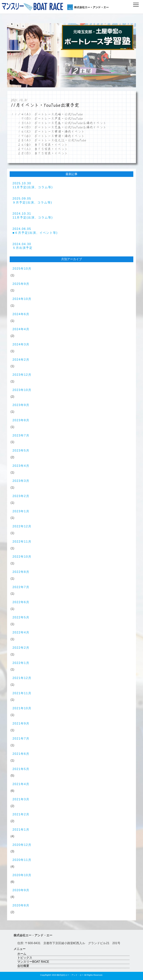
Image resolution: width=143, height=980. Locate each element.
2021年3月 (21, 799)
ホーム (22, 954)
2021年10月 (22, 708)
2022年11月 (22, 542)
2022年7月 (21, 587)
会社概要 (23, 966)
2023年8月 (21, 420)
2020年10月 (22, 875)
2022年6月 (21, 602)
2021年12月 (22, 678)
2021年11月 (22, 693)
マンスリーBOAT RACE (33, 962)
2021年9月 (21, 723)
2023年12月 (22, 375)
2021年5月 (21, 769)
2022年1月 (21, 663)
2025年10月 (22, 269)
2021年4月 (21, 784)
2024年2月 (21, 360)
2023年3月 (21, 481)
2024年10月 (22, 299)
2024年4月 (21, 329)
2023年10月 (22, 390)
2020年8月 (21, 905)
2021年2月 (21, 814)
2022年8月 (21, 572)
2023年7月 (21, 435)
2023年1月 (21, 511)
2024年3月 (21, 344)
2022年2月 (21, 648)
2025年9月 (21, 284)
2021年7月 (21, 739)
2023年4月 (21, 466)
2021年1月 (21, 830)
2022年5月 (21, 617)
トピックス (25, 958)
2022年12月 (22, 526)
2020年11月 (22, 860)
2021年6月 (21, 754)
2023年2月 (21, 496)
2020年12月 (22, 845)
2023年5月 (21, 451)
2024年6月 (21, 314)
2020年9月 (21, 890)
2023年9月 (21, 405)
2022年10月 (22, 557)
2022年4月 (21, 632)
